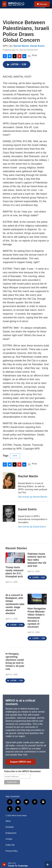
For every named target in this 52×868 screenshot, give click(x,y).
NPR (15, 456)
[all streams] (48, 865)
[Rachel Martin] (9, 480)
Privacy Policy (12, 851)
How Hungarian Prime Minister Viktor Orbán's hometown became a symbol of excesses (37, 618)
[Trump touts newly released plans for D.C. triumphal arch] (15, 558)
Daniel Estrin (37, 46)
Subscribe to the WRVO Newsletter (23, 771)
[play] (4, 865)
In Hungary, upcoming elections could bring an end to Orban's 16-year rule (15, 661)
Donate (43, 4)
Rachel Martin (21, 46)
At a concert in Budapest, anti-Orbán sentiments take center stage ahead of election (15, 604)
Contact (9, 839)
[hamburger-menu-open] (4, 4)
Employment (11, 833)
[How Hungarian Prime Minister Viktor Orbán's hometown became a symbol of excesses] (37, 599)
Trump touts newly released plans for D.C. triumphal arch (14, 572)
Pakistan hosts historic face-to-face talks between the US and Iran (37, 560)
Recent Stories (16, 548)
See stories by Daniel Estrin (32, 527)
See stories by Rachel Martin (33, 497)
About (8, 821)
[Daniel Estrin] (9, 513)
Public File (10, 845)
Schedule (10, 827)
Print (34, 55)
